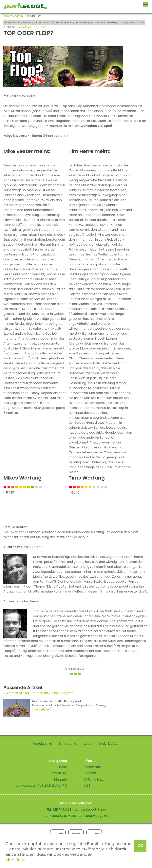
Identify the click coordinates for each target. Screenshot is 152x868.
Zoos (88, 744)
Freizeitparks (25, 27)
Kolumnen (40, 27)
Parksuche (59, 773)
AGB (87, 786)
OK (140, 846)
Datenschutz (94, 779)
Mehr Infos (16, 860)
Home (7, 16)
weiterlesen (43, 709)
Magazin (18, 16)
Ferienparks (68, 744)
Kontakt (90, 773)
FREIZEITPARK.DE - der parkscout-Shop (76, 810)
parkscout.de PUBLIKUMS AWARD (42, 786)
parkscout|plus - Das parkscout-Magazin (76, 816)
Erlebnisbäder (109, 744)
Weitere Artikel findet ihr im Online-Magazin (39, 693)
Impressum (92, 767)
